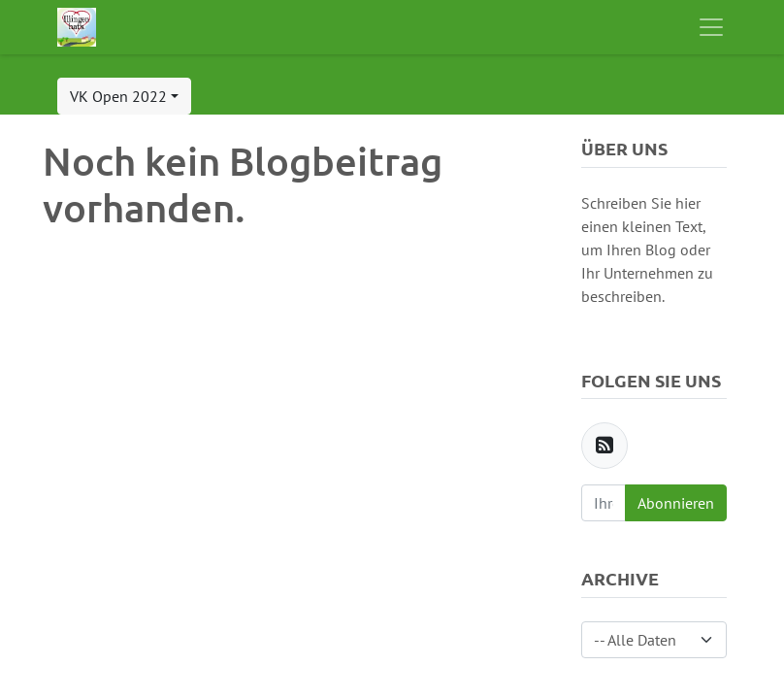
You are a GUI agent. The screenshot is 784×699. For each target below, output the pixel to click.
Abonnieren (676, 503)
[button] (124, 96)
